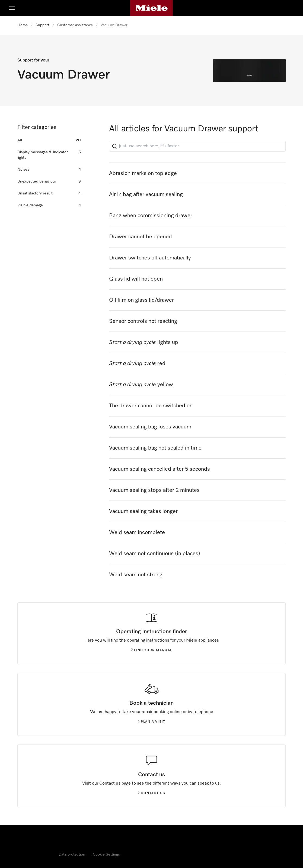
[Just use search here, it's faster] (197, 146)
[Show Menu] (12, 8)
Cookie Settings (106, 854)
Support (42, 25)
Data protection (72, 854)
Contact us (151, 793)
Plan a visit (151, 722)
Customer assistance (75, 25)
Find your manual (151, 650)
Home (23, 25)
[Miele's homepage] (151, 8)
